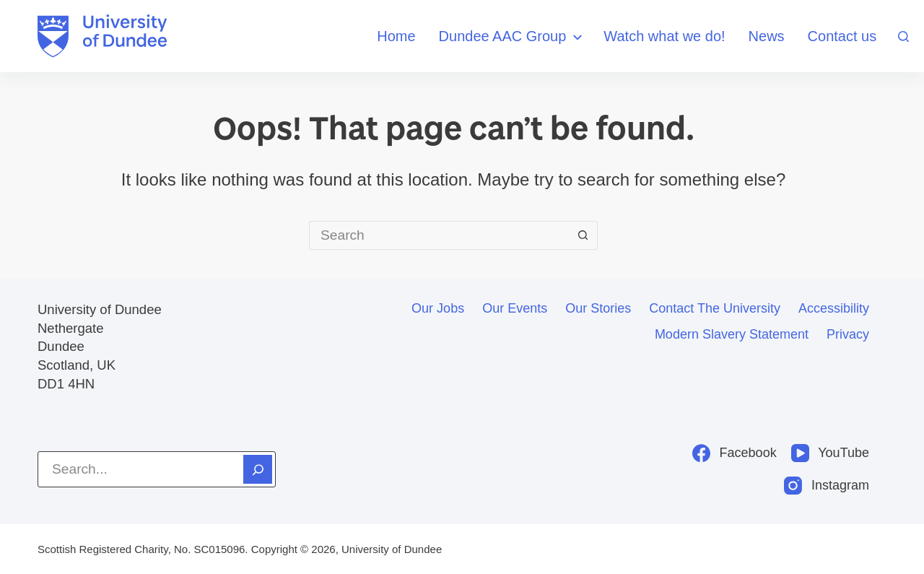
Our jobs (438, 308)
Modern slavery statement (732, 334)
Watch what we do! (664, 36)
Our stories (598, 308)
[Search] (903, 36)
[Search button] (583, 235)
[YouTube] (830, 453)
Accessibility (834, 308)
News (767, 36)
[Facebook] (735, 453)
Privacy (848, 334)
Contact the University (715, 308)
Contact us (842, 36)
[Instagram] (827, 486)
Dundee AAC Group (513, 37)
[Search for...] (439, 235)
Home (396, 36)
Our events (515, 308)
